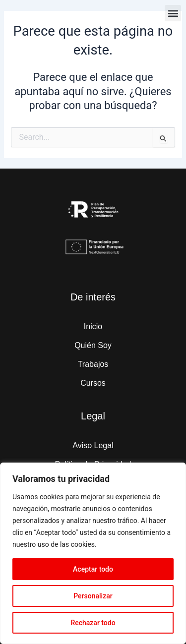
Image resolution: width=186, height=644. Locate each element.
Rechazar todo (93, 623)
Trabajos (93, 364)
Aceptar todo (93, 569)
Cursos (93, 383)
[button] (173, 13)
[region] (93, 553)
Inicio (93, 326)
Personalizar (93, 596)
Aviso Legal (93, 445)
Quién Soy (93, 345)
